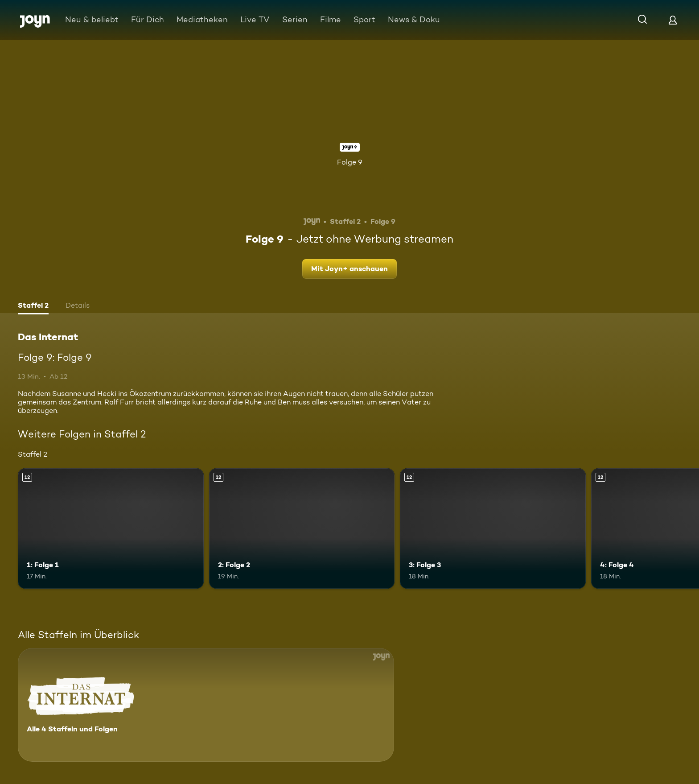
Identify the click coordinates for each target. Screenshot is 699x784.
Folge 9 (350, 162)
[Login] (673, 20)
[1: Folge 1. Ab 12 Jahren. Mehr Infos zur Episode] (111, 529)
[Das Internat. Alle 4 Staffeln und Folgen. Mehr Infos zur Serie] (206, 705)
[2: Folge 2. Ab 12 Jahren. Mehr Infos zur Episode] (302, 529)
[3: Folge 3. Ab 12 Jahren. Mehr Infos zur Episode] (493, 529)
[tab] (33, 306)
